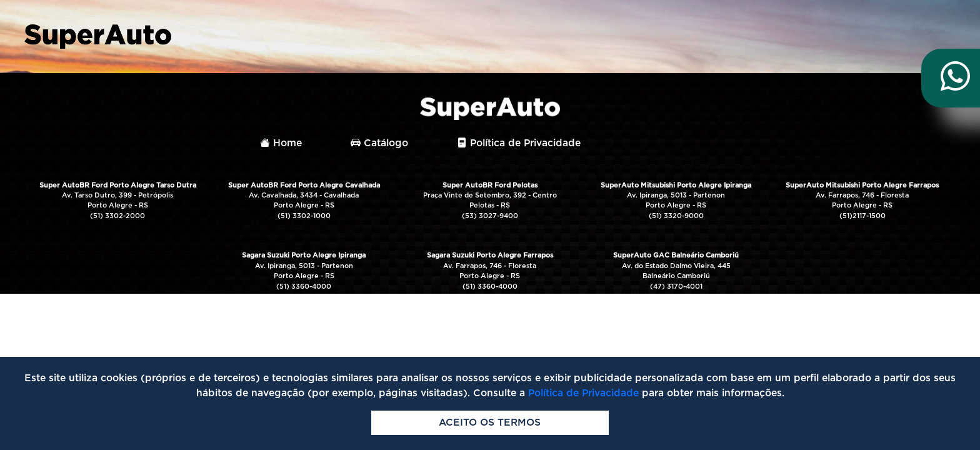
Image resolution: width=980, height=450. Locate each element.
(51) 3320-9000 (676, 216)
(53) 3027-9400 (490, 216)
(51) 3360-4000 (304, 287)
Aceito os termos (490, 422)
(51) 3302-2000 (117, 216)
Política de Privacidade (519, 143)
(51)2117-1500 (862, 216)
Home (281, 143)
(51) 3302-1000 (304, 216)
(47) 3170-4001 (676, 287)
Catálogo (379, 143)
